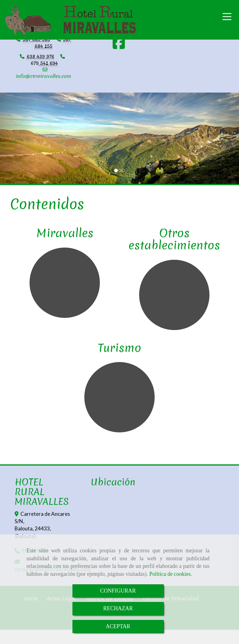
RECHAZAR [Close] (118, 608)
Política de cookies (170, 574)
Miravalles (65, 233)
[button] (18, 138)
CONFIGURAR (118, 591)
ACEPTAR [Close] (118, 626)
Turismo (119, 348)
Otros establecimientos (174, 239)
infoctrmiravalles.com (43, 76)
